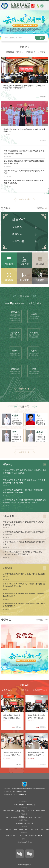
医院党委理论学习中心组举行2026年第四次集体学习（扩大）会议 (36, 717)
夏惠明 (39, 432)
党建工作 (25, 685)
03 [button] (31, 32)
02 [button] (27, 32)
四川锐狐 (28, 865)
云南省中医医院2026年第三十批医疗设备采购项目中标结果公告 (24, 533)
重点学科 (35, 303)
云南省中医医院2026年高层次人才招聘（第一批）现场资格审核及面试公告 (24, 585)
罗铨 (14, 432)
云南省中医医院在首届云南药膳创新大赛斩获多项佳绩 (24, 172)
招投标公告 (31, 52)
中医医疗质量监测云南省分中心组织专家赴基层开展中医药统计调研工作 (24, 152)
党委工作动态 (7, 690)
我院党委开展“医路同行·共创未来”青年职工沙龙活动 (12, 754)
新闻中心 (25, 47)
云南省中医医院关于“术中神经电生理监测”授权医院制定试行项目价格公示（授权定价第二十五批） (24, 501)
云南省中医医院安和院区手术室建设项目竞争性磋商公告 (24, 543)
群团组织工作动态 (40, 690)
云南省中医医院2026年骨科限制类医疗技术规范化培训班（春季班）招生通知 (24, 491)
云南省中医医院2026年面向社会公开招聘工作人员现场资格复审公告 (24, 605)
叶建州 (15, 416)
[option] (24, 25)
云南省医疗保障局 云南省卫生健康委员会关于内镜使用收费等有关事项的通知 (24, 481)
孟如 (38, 416)
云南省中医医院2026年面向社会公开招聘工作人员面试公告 (24, 575)
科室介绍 (19, 220)
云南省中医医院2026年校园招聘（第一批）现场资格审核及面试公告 (24, 595)
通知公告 (20, 52)
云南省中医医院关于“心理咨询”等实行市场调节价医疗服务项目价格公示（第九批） (24, 472)
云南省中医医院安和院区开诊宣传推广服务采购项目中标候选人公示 (24, 523)
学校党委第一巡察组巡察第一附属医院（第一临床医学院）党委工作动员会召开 (24, 87)
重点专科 (14, 303)
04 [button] (34, 32)
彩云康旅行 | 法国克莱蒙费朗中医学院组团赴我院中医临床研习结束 (24, 162)
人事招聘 (42, 52)
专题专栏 (6, 620)
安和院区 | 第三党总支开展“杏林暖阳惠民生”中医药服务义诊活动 (24, 182)
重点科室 (25, 296)
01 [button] (15, 32)
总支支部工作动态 (23, 690)
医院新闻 (10, 52)
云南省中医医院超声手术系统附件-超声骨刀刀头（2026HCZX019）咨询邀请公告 (22, 553)
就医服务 (6, 208)
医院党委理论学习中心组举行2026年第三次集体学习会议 (36, 754)
